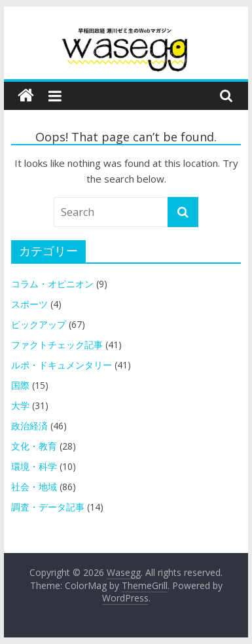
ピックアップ (39, 324)
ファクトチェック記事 (57, 345)
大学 (20, 405)
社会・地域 (34, 487)
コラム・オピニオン (52, 284)
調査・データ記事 (48, 507)
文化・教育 (34, 446)
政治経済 (29, 426)
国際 (20, 385)
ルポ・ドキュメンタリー (62, 365)
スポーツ (29, 304)
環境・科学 (34, 466)
